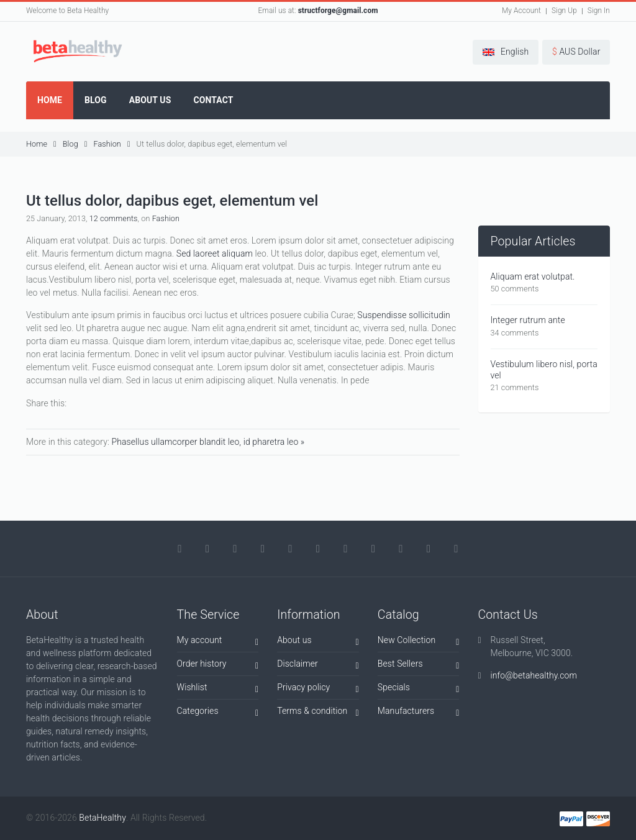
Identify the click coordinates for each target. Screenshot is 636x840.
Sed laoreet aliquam (215, 253)
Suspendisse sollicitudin (403, 315)
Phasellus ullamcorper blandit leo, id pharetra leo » (208, 442)
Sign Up (564, 11)
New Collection (419, 642)
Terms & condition (318, 713)
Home (41, 144)
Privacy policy (318, 689)
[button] (506, 52)
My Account (521, 11)
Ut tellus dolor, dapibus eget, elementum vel (212, 144)
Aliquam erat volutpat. (533, 276)
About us (318, 642)
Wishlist (218, 689)
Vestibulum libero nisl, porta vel (544, 370)
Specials (419, 689)
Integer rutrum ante (528, 320)
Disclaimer (318, 666)
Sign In (599, 11)
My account (218, 642)
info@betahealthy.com (534, 675)
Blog (75, 144)
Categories (218, 713)
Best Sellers (419, 666)
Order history (218, 666)
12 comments (114, 218)
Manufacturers (419, 713)
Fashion (111, 144)
